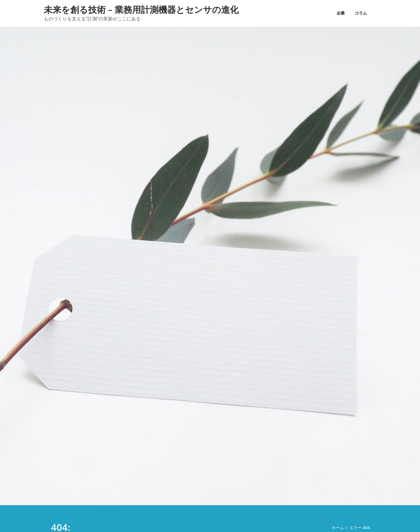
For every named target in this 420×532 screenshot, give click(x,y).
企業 (341, 13)
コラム (361, 13)
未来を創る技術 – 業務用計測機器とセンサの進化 (141, 9)
